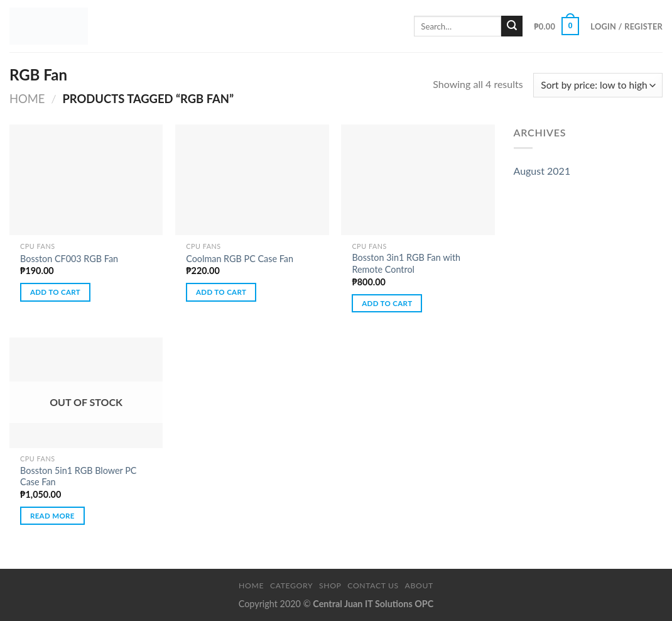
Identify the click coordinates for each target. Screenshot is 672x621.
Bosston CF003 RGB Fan (69, 259)
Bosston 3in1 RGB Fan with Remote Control (406, 263)
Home (27, 99)
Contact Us (373, 585)
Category (291, 585)
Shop (330, 585)
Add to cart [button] (55, 292)
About (419, 585)
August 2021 (542, 171)
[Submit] (512, 26)
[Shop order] (598, 85)
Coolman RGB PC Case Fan (240, 259)
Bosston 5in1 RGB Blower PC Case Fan (78, 476)
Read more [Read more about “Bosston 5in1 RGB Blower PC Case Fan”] (52, 516)
